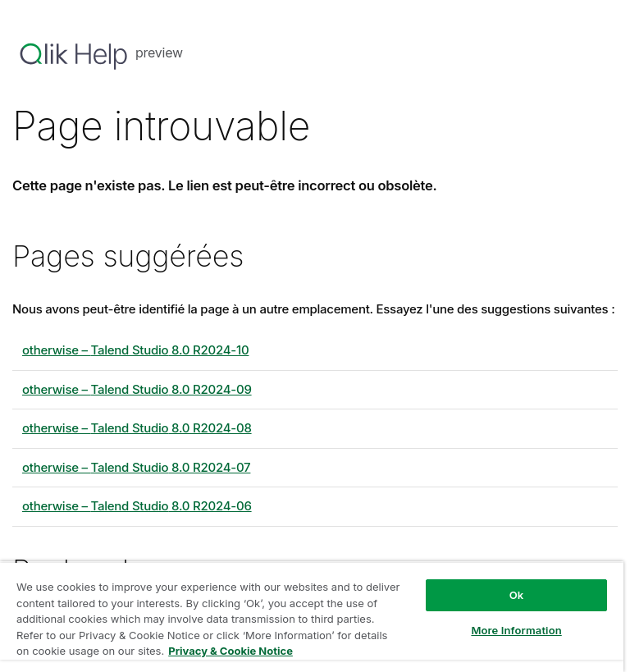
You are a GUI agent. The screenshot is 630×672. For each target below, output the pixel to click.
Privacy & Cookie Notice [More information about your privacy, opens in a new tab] (231, 651)
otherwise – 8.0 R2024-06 (137, 506)
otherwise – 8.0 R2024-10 (135, 350)
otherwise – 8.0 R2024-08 (137, 428)
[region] (312, 617)
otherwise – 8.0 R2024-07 (136, 467)
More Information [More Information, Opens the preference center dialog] (516, 630)
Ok (517, 595)
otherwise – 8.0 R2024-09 (137, 389)
